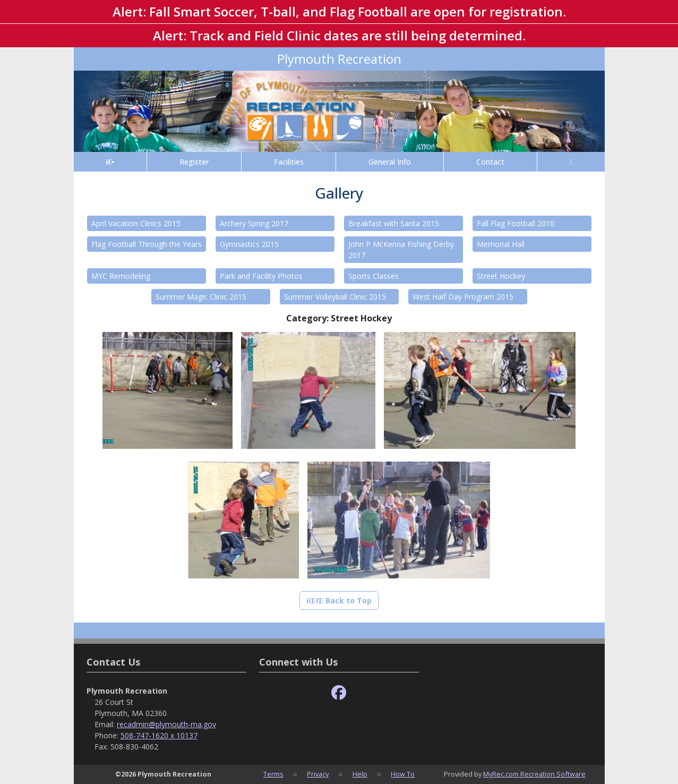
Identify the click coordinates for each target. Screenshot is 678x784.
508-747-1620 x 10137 (159, 735)
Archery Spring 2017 (254, 223)
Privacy (318, 774)
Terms (273, 774)
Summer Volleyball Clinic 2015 (335, 297)
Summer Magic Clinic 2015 (201, 297)
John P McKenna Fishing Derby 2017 (401, 250)
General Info (390, 162)
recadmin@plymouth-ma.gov (166, 724)
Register (194, 162)
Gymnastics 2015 (249, 244)
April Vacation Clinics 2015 (136, 223)
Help (360, 774)
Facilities (289, 162)
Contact (490, 162)
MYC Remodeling (121, 276)
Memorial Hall (501, 244)
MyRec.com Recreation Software (534, 774)
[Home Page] (110, 162)
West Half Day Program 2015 (463, 297)
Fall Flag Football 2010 (516, 223)
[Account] (571, 162)
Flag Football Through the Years (147, 244)
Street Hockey (501, 276)
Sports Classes (374, 276)
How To (403, 774)
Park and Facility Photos (261, 276)
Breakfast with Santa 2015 (394, 223)
